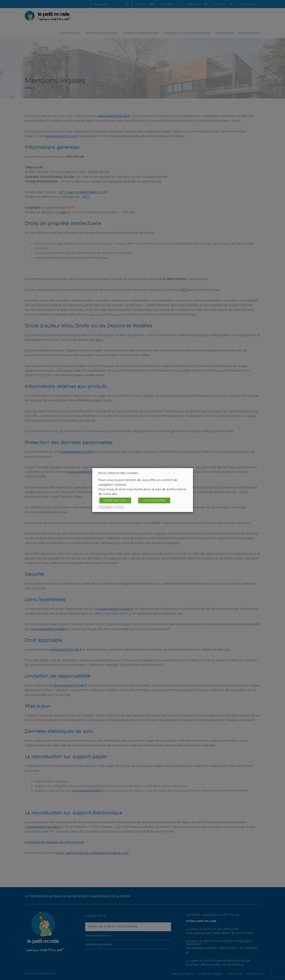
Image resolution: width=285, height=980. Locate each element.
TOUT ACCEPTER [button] (154, 500)
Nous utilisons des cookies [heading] (118, 473)
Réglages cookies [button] (111, 506)
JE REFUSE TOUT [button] (115, 500)
